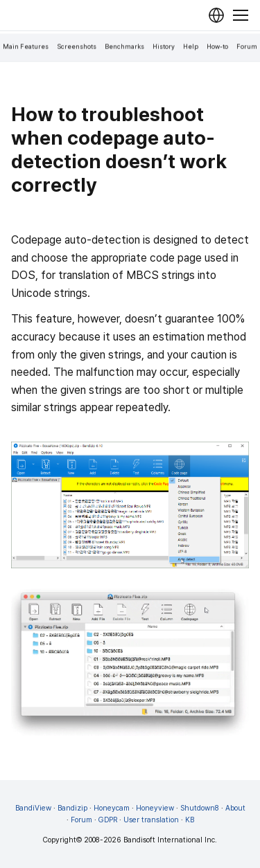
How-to (217, 47)
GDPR (108, 820)
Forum (247, 47)
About (235, 808)
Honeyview (155, 808)
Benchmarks (124, 47)
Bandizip (72, 808)
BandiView (33, 808)
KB (190, 820)
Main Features (26, 47)
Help (191, 47)
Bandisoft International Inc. (170, 840)
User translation (151, 820)
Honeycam (112, 808)
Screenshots (77, 47)
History (164, 47)
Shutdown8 (200, 808)
